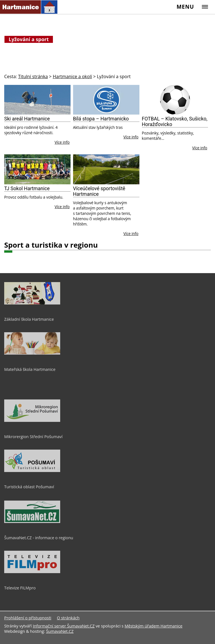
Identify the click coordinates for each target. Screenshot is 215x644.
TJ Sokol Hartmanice (27, 189)
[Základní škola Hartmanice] (32, 303)
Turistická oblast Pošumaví (29, 487)
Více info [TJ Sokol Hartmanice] (62, 207)
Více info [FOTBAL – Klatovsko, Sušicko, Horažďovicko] (200, 148)
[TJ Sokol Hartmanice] (37, 169)
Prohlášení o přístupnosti (28, 618)
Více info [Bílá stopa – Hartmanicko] (131, 137)
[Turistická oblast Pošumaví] (32, 471)
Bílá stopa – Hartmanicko (101, 119)
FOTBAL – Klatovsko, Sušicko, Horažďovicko (175, 122)
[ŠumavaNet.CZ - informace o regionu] (32, 522)
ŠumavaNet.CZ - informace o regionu (39, 538)
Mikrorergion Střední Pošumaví (33, 437)
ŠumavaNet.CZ (60, 631)
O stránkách (68, 618)
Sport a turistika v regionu (51, 245)
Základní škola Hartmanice (29, 319)
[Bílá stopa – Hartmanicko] (106, 100)
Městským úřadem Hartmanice (154, 626)
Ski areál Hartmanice (27, 119)
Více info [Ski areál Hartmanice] (62, 142)
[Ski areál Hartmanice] (37, 100)
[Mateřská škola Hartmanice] (32, 353)
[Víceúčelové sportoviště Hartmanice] (106, 169)
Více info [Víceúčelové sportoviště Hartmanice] (131, 233)
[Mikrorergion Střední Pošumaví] (32, 420)
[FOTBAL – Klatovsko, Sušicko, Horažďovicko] (175, 100)
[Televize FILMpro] (32, 572)
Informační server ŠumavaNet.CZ (64, 626)
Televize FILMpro (20, 588)
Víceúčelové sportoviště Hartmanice (99, 191)
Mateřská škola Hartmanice (30, 369)
